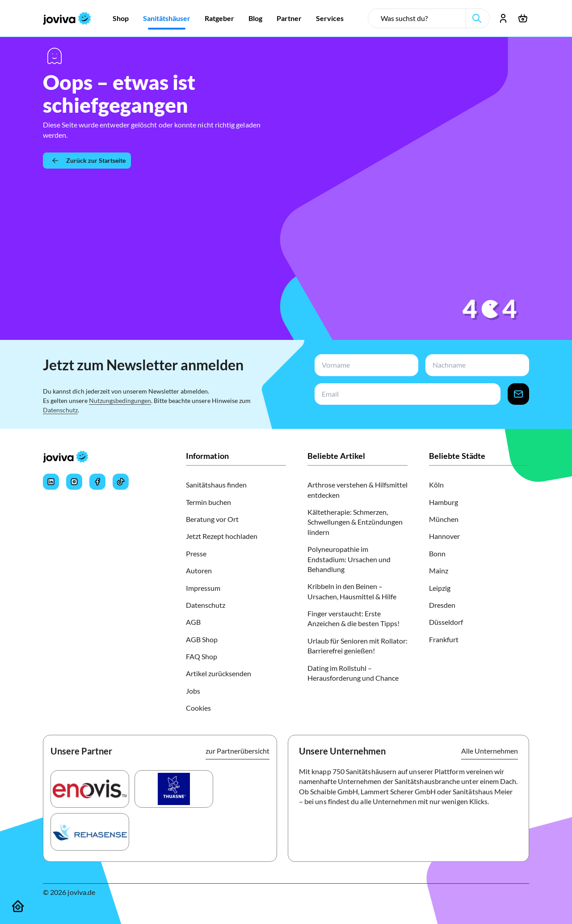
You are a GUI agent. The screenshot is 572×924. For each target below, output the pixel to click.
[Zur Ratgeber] (219, 18)
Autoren (199, 570)
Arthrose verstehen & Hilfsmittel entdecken (357, 490)
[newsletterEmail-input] (406, 394)
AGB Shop (202, 639)
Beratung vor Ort (212, 519)
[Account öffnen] (503, 18)
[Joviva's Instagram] (74, 482)
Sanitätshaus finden (216, 485)
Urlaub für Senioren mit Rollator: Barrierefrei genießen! (357, 646)
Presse (196, 553)
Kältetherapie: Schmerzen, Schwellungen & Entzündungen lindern (355, 522)
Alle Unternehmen (490, 751)
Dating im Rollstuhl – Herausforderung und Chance (353, 673)
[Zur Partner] (289, 18)
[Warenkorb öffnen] (523, 18)
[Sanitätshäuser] (18, 906)
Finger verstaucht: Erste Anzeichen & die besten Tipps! (353, 618)
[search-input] (421, 18)
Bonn (437, 553)
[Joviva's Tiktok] (121, 482)
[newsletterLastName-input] (475, 365)
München (444, 519)
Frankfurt (444, 639)
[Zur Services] (330, 18)
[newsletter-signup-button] (518, 394)
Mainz (439, 570)
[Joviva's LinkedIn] (51, 482)
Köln (436, 485)
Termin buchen (208, 502)
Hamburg (444, 502)
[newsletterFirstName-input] (365, 365)
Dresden (442, 605)
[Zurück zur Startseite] (87, 161)
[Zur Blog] (255, 18)
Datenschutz (60, 410)
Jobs (193, 691)
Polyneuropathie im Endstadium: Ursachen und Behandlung (349, 559)
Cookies (198, 708)
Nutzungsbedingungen (120, 401)
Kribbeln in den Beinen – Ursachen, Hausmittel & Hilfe (352, 591)
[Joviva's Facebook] (97, 482)
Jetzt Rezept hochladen (222, 536)
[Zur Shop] (121, 18)
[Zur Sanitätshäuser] (167, 18)
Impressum (203, 588)
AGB (193, 622)
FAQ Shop (202, 656)
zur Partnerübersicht (238, 751)
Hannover (444, 536)
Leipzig (440, 588)
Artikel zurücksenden (219, 673)
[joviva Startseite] (67, 18)
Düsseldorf (446, 622)
